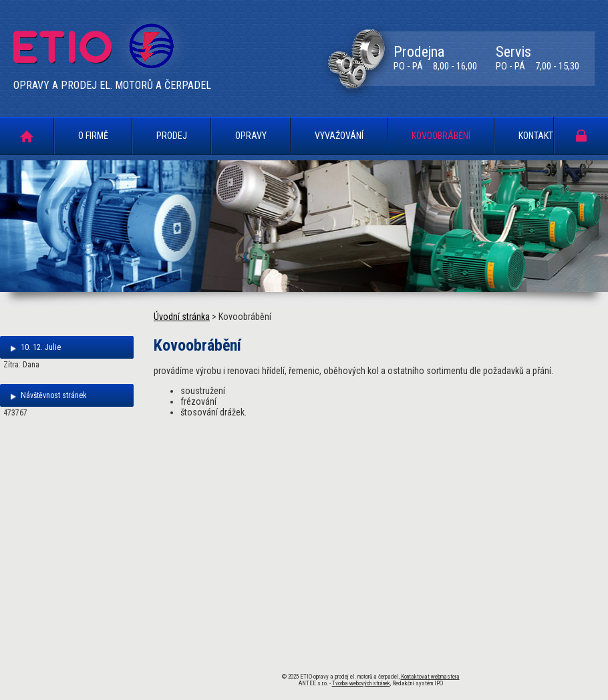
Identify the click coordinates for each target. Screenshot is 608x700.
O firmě (93, 136)
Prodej (172, 136)
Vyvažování (339, 136)
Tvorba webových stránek (361, 683)
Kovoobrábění (441, 136)
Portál (581, 135)
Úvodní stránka (27, 136)
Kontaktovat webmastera (430, 677)
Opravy (251, 136)
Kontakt (536, 136)
